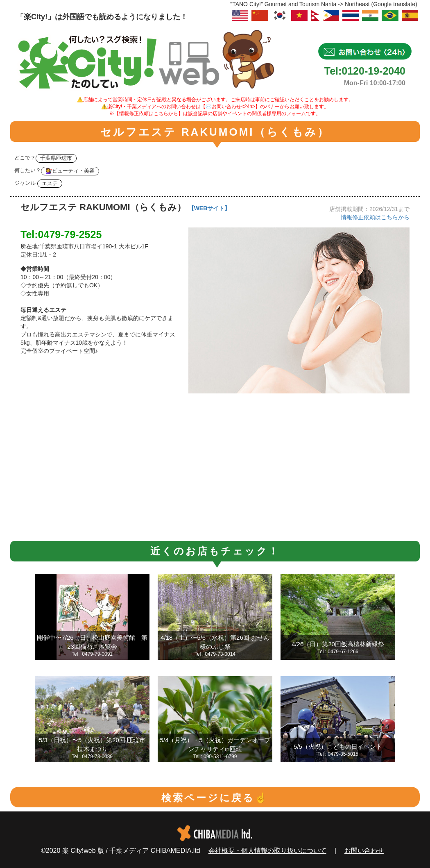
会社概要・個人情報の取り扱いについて (267, 851)
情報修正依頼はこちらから (375, 217)
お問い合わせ (364, 851)
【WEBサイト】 (209, 208)
